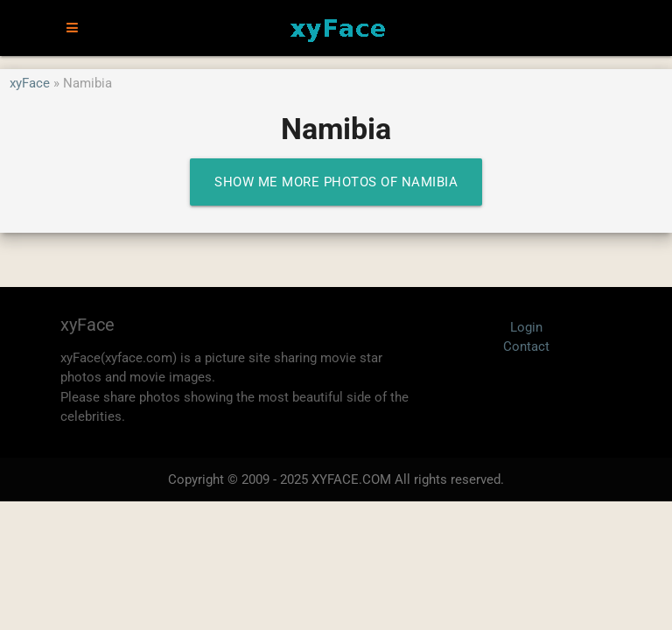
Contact (526, 346)
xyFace (30, 83)
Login (526, 327)
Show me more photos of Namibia (336, 182)
